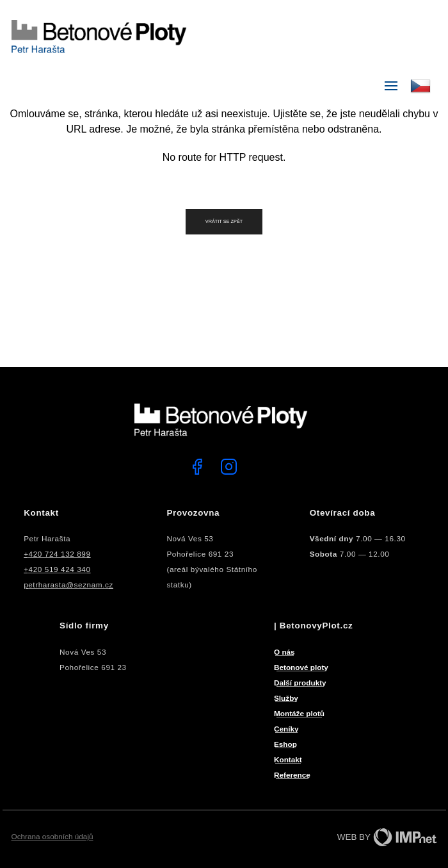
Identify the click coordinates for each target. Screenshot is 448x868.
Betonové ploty (301, 667)
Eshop (285, 744)
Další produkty (300, 683)
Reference (292, 775)
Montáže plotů (299, 713)
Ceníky (286, 729)
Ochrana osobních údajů (52, 836)
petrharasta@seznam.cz (68, 585)
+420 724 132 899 (57, 554)
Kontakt (288, 759)
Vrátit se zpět (224, 221)
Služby (286, 698)
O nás (284, 652)
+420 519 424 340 (57, 569)
